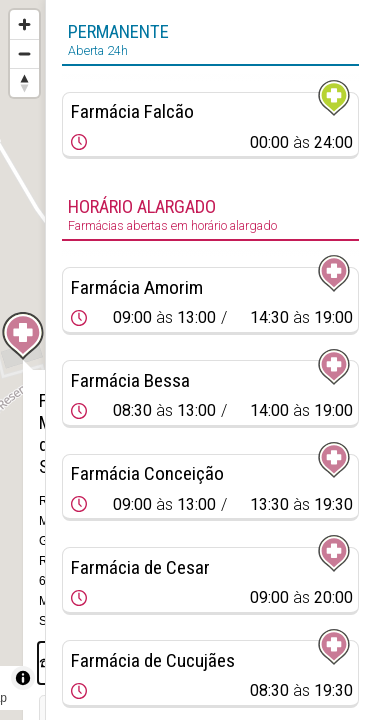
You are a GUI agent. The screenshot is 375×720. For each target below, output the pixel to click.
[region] (22, 360)
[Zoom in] (24, 24)
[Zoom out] (24, 53)
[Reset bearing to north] (24, 82)
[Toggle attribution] (23, 678)
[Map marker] (23, 336)
